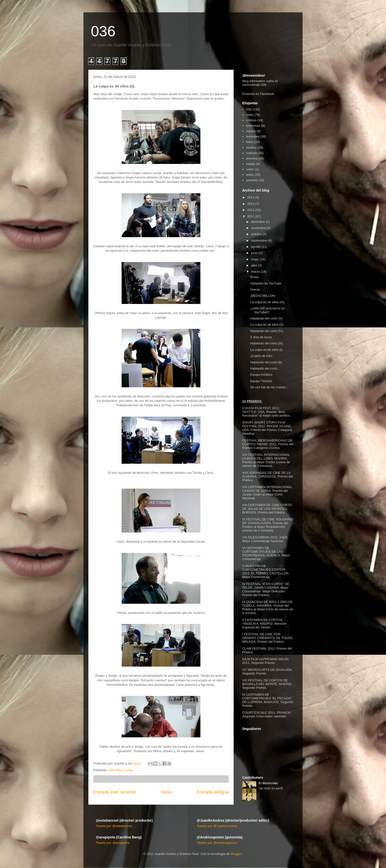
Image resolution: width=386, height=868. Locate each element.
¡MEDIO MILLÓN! (263, 296)
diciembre (258, 222)
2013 (251, 204)
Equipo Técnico (261, 381)
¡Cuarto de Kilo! (261, 356)
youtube (252, 180)
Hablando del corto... (265, 368)
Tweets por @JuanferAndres (217, 826)
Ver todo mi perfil (271, 788)
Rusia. (255, 277)
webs (250, 175)
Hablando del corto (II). (266, 362)
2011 (251, 216)
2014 (251, 197)
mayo (255, 259)
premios (252, 158)
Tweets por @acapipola (113, 843)
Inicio (166, 792)
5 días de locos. (261, 337)
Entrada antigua (213, 792)
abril (254, 265)
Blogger (236, 854)
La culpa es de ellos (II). (267, 325)
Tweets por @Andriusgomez (217, 843)
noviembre (259, 228)
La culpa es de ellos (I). (267, 350)
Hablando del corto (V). (267, 318)
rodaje (129, 770)
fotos (119, 770)
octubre (256, 234)
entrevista (253, 126)
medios (251, 148)
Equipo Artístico (261, 375)
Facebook (267, 94)
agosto (256, 247)
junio (254, 253)
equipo (251, 131)
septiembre (259, 240)
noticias (252, 153)
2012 (251, 210)
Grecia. (255, 290)
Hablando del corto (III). (267, 343)
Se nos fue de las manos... (269, 387)
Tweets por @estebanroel (114, 826)
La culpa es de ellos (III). (268, 302)
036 (103, 31)
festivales (253, 136)
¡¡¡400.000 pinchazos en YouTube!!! (267, 310)
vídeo (250, 169)
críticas (251, 120)
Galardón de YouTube (266, 283)
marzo (256, 272)
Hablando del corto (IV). (267, 331)
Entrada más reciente (115, 792)
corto (250, 115)
